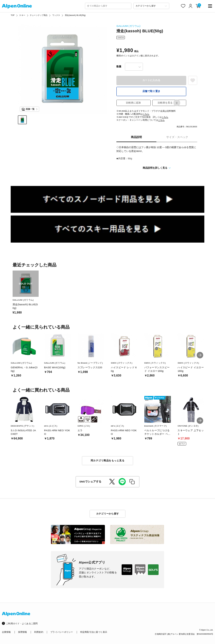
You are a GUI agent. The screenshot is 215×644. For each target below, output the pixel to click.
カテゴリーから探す (107, 514)
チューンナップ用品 (39, 15)
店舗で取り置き (151, 91)
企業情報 (6, 632)
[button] (200, 355)
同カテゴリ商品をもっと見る (107, 461)
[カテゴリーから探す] (151, 6)
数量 (119, 67)
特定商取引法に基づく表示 (94, 632)
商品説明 (136, 137)
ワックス (56, 15)
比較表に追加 (133, 103)
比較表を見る (169, 103)
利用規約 (39, 632)
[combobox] (108, 6)
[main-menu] (210, 6)
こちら (146, 114)
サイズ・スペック (177, 137)
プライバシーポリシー (62, 632)
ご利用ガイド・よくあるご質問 (22, 624)
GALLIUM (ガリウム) (128, 26)
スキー (22, 15)
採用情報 (23, 632)
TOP (13, 15)
